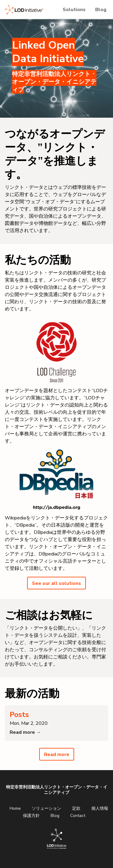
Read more (57, 755)
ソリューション (46, 808)
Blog (101, 10)
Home (15, 808)
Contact (78, 816)
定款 (76, 808)
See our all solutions (56, 583)
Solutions (74, 10)
